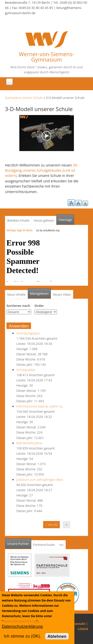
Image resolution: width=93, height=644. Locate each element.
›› (66, 524)
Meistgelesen (39, 294)
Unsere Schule (32, 98)
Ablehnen (57, 636)
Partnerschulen (44, 545)
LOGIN (83, 629)
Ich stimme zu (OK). (23, 636)
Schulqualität (26, 370)
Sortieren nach (18, 306)
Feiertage (65, 220)
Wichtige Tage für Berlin (21, 230)
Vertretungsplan (28, 333)
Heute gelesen (44, 221)
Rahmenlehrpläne (29, 443)
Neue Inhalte (16, 295)
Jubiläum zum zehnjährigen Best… (41, 480)
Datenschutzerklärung (20, 621)
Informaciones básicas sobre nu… (41, 406)
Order (39, 306)
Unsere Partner (19, 542)
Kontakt (79, 624)
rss (61, 545)
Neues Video (62, 295)
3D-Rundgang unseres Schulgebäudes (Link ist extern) (42, 170)
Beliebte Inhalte (18, 221)
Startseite (12, 98)
